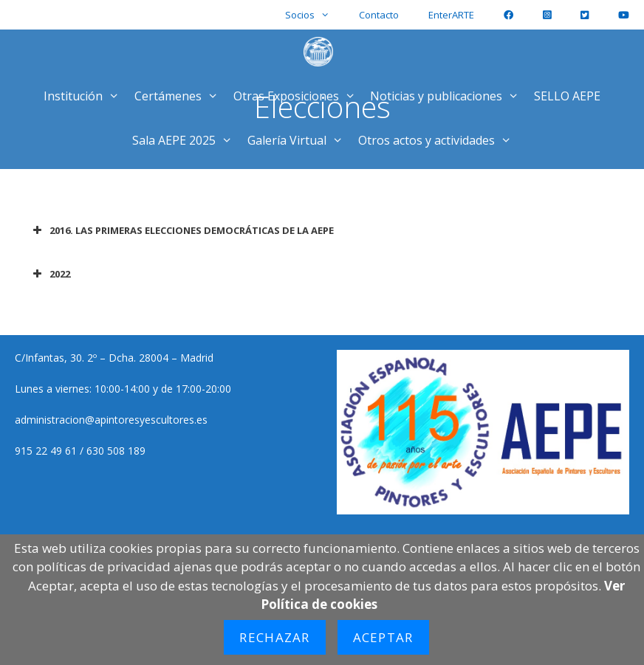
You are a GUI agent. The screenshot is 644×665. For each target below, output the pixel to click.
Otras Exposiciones (298, 96)
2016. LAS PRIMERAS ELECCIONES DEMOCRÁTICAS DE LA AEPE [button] (182, 230)
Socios (315, 15)
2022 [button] (50, 274)
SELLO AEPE (567, 96)
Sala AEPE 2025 (186, 140)
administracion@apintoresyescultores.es (111, 420)
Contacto (379, 15)
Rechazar (274, 637)
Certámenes (180, 96)
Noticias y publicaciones (448, 96)
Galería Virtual (299, 140)
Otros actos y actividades (439, 140)
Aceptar (383, 637)
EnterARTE (451, 15)
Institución (85, 96)
